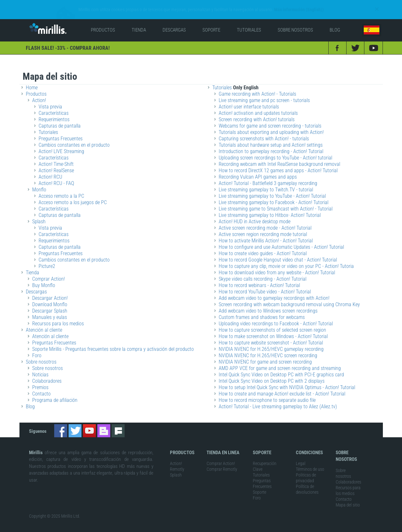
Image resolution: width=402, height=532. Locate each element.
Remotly (177, 461)
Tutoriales (261, 466)
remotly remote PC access (84, 528)
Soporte (259, 484)
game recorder (121, 528)
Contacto (344, 491)
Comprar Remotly (222, 461)
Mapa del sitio (348, 496)
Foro (37, 347)
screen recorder (150, 528)
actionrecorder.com (182, 528)
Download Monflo (50, 296)
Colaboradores (348, 473)
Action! (176, 455)
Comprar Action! (221, 455)
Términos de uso (310, 461)
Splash (176, 466)
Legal (301, 455)
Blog (30, 398)
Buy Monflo (44, 277)
